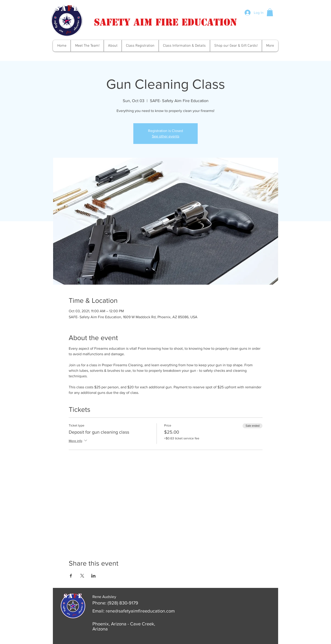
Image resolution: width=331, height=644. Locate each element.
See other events (166, 136)
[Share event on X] (82, 576)
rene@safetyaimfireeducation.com (140, 611)
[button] (270, 12)
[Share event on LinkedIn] (93, 576)
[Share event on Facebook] (71, 576)
